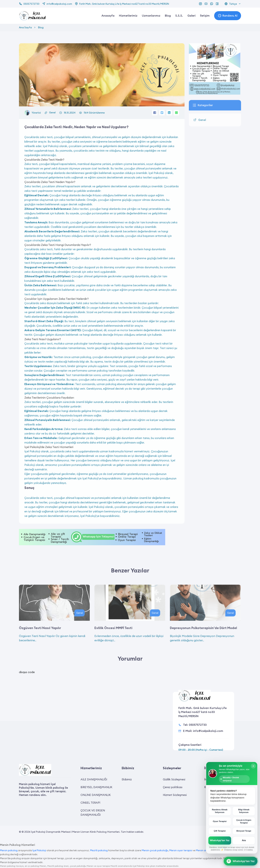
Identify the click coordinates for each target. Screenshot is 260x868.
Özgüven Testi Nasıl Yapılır (40, 642)
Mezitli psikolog (99, 850)
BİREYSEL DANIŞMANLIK (96, 787)
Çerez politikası (173, 787)
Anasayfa (108, 16)
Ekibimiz (127, 779)
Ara (243, 841)
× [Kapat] (253, 768)
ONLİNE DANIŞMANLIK (96, 795)
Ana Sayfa (25, 27)
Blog (168, 16)
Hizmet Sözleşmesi (175, 795)
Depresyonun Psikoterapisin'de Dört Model (203, 642)
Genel (52, 127)
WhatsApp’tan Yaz (220, 841)
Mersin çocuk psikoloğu (155, 850)
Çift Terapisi (220, 832)
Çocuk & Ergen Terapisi (243, 822)
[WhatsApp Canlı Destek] (241, 861)
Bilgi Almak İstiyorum (243, 812)
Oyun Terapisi (220, 822)
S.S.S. (179, 16)
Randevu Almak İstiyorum (220, 812)
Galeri (191, 16)
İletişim (205, 16)
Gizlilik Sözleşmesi (174, 779)
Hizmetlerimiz (128, 16)
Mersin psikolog (9, 850)
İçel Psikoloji (39, 850)
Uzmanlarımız (151, 16)
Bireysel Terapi (243, 832)
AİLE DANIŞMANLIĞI (94, 779)
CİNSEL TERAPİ (90, 803)
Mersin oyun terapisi (181, 850)
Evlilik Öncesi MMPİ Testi (113, 642)
